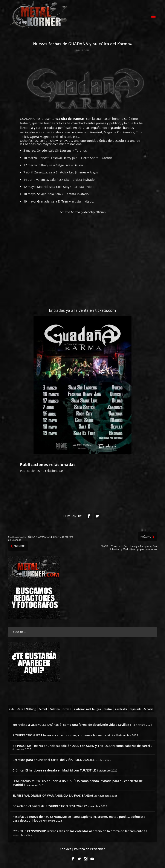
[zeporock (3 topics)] (135, 709)
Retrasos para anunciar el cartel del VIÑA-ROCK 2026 (51, 760)
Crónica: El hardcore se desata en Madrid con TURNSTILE (54, 770)
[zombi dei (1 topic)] (121, 709)
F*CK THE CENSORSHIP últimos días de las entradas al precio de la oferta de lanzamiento (78, 831)
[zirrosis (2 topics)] (67, 709)
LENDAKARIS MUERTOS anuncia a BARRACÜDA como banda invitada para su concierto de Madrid (78, 783)
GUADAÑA (28, 119)
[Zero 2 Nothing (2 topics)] (27, 709)
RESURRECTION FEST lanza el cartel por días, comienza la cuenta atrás (64, 735)
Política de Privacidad (90, 849)
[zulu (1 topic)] (12, 709)
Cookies (66, 849)
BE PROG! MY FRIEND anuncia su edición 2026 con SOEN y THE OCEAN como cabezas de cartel (81, 746)
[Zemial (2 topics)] (43, 709)
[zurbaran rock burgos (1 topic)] (87, 709)
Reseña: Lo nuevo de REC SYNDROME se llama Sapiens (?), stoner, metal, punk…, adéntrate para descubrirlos (79, 819)
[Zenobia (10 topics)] (148, 709)
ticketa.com (106, 310)
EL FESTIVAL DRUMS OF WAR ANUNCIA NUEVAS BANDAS (53, 796)
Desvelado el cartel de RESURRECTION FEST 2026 (48, 806)
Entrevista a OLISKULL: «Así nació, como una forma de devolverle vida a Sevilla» (71, 725)
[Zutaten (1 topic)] (55, 709)
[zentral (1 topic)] (108, 709)
